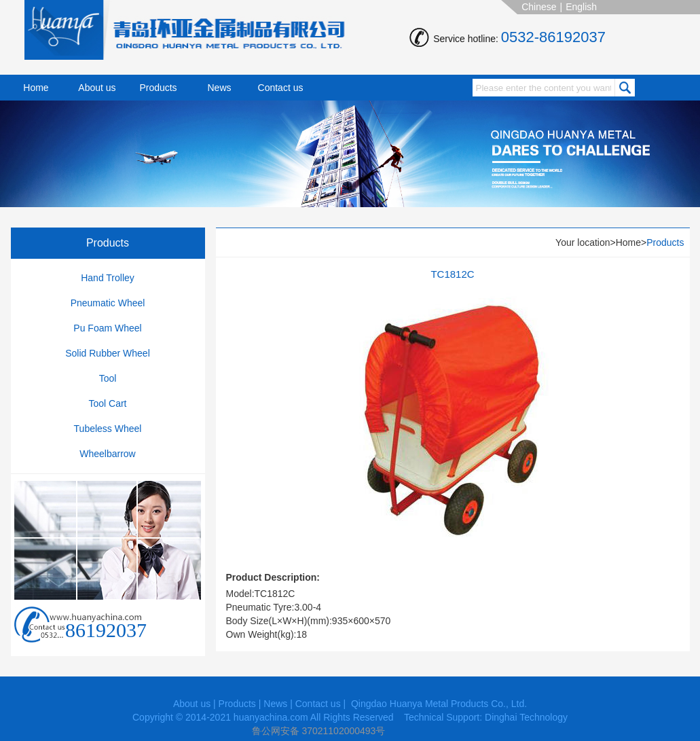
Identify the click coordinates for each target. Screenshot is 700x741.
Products (158, 88)
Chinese (539, 7)
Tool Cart (107, 403)
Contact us (281, 88)
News (219, 88)
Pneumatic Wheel (108, 303)
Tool (108, 378)
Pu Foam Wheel (107, 328)
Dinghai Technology (526, 717)
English (581, 7)
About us (97, 88)
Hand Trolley (108, 278)
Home (36, 88)
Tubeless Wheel (108, 429)
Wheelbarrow (107, 454)
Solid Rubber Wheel (108, 353)
